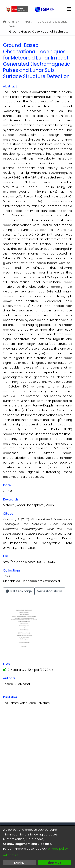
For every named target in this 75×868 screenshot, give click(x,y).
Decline (19, 863)
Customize (10, 855)
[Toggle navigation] (69, 9)
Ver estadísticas (50, 591)
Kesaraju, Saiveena (16, 684)
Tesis (12, 26)
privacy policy (58, 849)
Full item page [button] (19, 591)
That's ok (54, 863)
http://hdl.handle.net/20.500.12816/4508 (31, 562)
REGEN (28, 22)
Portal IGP (11, 22)
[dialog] (37, 847)
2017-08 (8, 491)
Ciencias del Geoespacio (52, 22)
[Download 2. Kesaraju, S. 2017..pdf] (29, 670)
